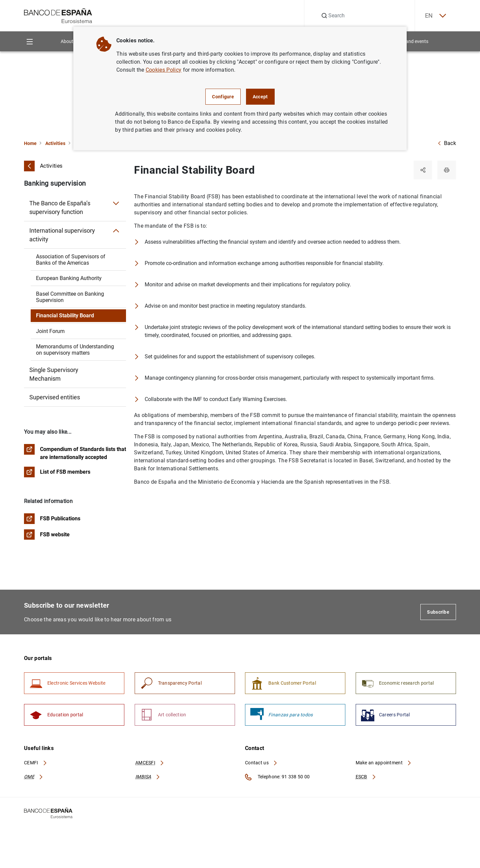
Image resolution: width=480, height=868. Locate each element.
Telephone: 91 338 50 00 (277, 777)
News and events (411, 41)
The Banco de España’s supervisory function (60, 207)
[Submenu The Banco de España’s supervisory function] (116, 203)
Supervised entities (55, 397)
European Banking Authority (69, 278)
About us (70, 41)
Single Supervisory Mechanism (54, 374)
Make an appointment (384, 763)
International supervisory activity (62, 235)
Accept (260, 97)
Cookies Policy (163, 70)
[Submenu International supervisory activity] (116, 231)
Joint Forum (50, 331)
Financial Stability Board (65, 315)
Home (30, 143)
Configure (223, 97)
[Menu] (29, 41)
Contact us (261, 763)
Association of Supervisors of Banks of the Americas (71, 260)
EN (435, 16)
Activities (55, 143)
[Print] (447, 170)
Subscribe (438, 612)
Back (447, 143)
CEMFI (36, 763)
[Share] (423, 170)
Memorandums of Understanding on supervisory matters (75, 350)
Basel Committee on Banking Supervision (70, 297)
